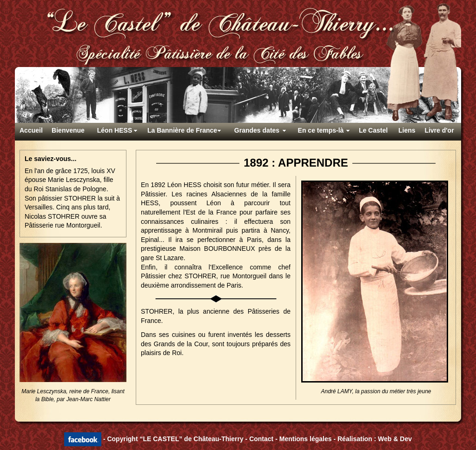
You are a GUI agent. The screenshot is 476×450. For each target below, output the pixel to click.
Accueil (31, 130)
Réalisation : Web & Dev (375, 438)
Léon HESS (115, 130)
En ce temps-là (321, 130)
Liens (407, 130)
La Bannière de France (182, 130)
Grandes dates (257, 130)
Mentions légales (306, 438)
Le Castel (373, 130)
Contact (261, 438)
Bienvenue (68, 130)
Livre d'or (439, 130)
